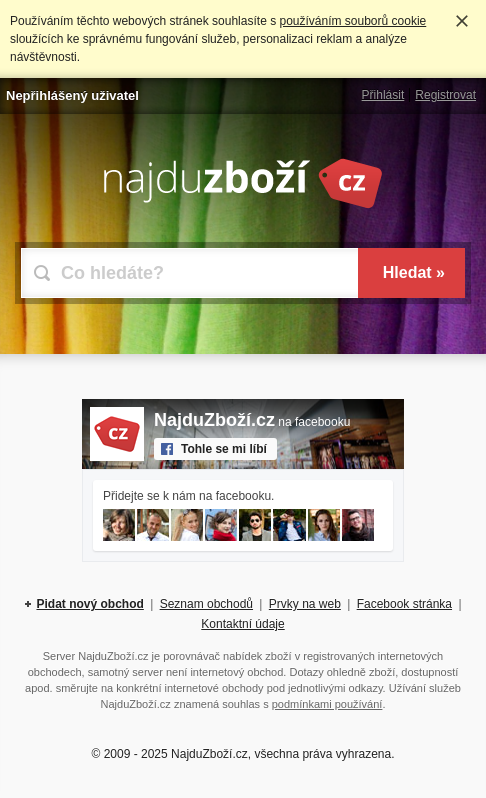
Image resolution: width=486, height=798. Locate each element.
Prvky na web (305, 604)
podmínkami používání (327, 704)
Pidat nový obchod (89, 604)
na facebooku (252, 422)
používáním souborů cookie (352, 21)
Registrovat (445, 95)
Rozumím (462, 21)
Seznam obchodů (206, 604)
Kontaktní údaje (242, 624)
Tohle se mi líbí (224, 449)
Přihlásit (383, 95)
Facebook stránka (404, 604)
